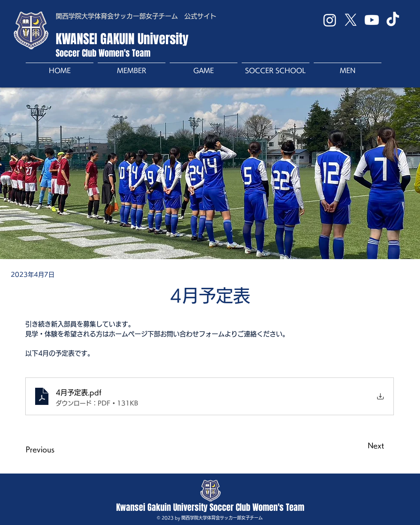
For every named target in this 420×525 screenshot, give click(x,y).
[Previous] (54, 450)
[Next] (363, 446)
